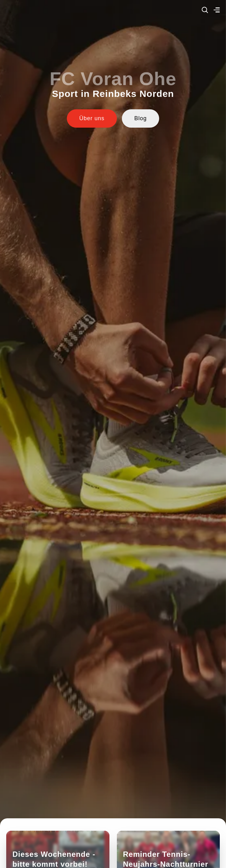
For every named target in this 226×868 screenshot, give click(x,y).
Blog (141, 118)
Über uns (92, 118)
